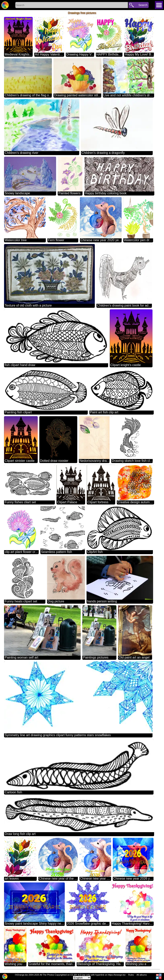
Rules (131, 975)
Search (143, 5)
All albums (142, 975)
